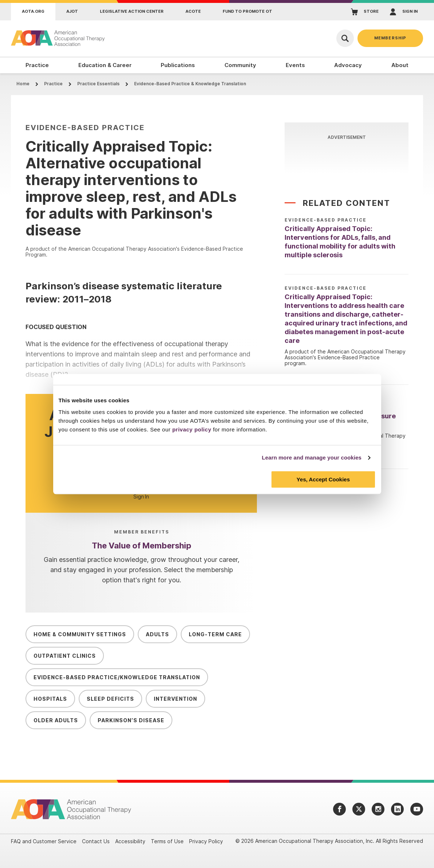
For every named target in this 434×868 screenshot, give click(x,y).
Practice (53, 84)
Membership (390, 38)
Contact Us (96, 841)
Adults (157, 634)
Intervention (175, 699)
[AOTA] (58, 38)
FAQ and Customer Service (44, 841)
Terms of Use (167, 841)
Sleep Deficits (110, 699)
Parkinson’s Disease (131, 720)
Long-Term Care (215, 634)
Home (23, 84)
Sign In (141, 497)
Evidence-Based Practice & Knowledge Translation (190, 84)
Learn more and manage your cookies (312, 458)
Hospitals (50, 699)
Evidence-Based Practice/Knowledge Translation (117, 677)
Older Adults (56, 720)
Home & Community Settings (80, 634)
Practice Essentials (98, 84)
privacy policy (192, 429)
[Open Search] (345, 38)
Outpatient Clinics (65, 656)
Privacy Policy (206, 841)
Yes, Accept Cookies (323, 479)
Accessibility (130, 841)
